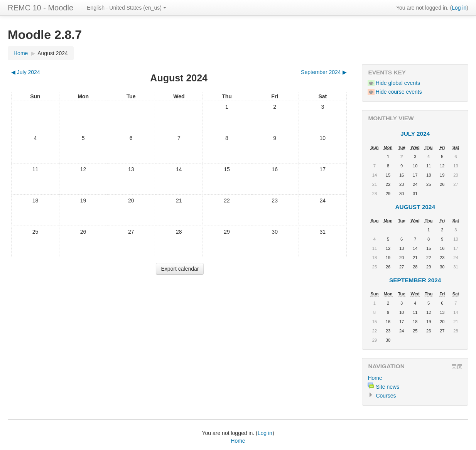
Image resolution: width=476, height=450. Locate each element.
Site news (387, 387)
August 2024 (53, 53)
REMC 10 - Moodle (41, 8)
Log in (459, 8)
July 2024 (415, 134)
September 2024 (415, 280)
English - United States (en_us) (127, 8)
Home (21, 53)
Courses (386, 396)
